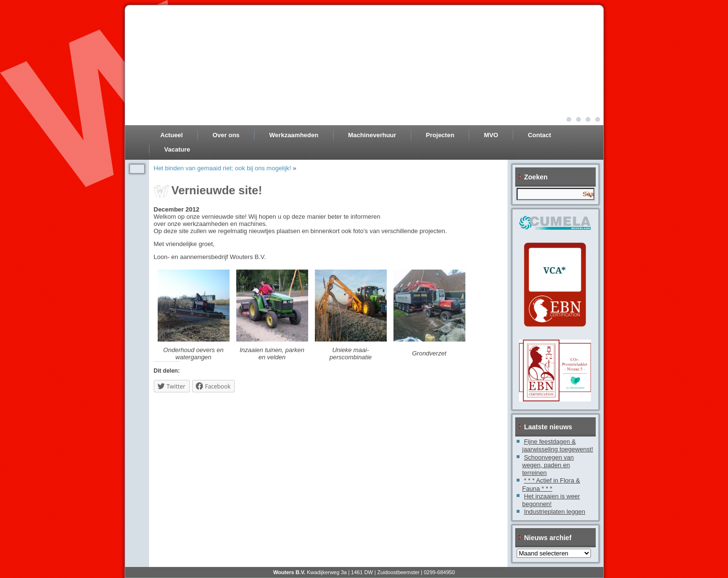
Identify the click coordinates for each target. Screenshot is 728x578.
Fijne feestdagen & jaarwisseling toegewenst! (558, 445)
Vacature (177, 149)
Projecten (440, 135)
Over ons (226, 135)
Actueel (172, 135)
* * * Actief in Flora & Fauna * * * (551, 484)
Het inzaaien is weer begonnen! (551, 500)
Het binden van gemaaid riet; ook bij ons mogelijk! (223, 168)
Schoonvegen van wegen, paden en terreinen (548, 465)
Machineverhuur (372, 135)
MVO (491, 135)
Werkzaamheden (294, 135)
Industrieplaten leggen (555, 512)
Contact (539, 135)
